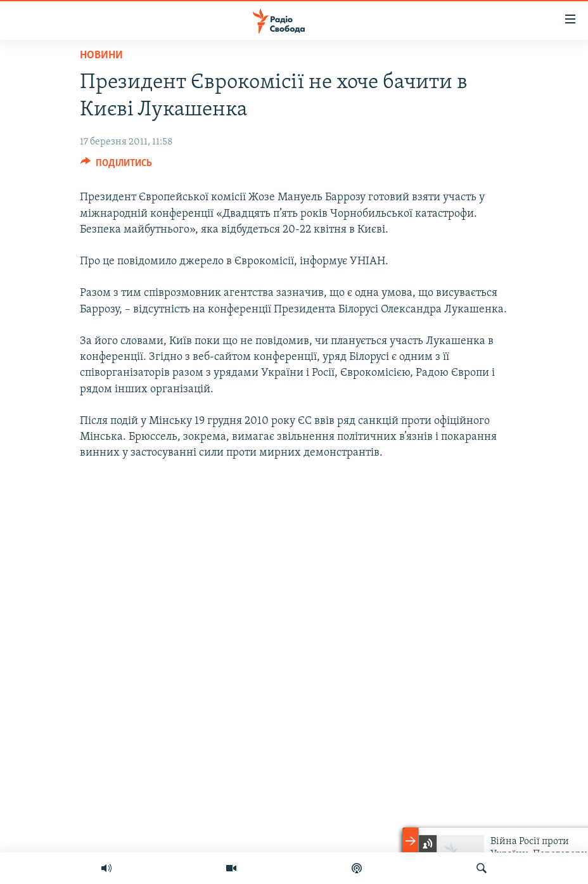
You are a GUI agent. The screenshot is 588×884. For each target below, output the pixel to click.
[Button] (116, 166)
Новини (101, 55)
